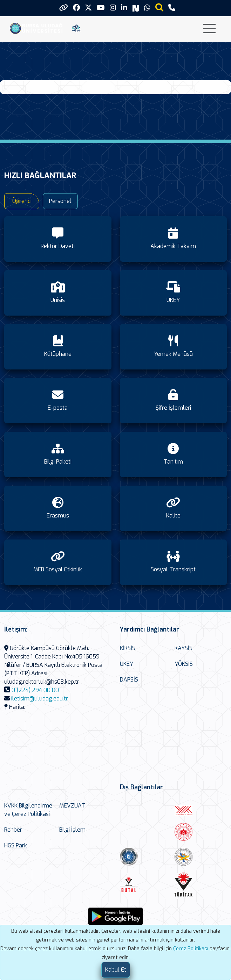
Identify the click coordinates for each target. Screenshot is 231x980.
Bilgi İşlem (72, 830)
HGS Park (16, 845)
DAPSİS (129, 680)
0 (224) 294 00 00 (35, 690)
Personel (60, 201)
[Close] (116, 970)
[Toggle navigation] (209, 29)
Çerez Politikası (191, 949)
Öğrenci (22, 201)
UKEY (127, 664)
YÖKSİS (184, 664)
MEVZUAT (72, 806)
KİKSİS (128, 648)
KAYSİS (184, 648)
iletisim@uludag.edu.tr (40, 699)
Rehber (13, 830)
